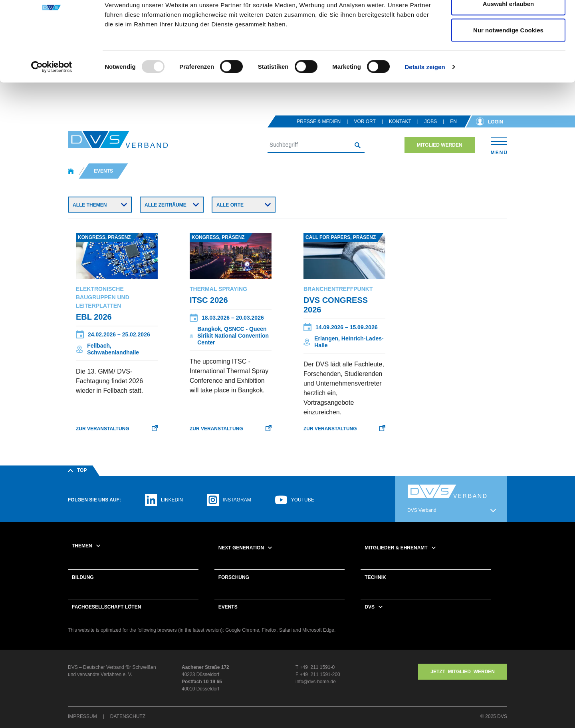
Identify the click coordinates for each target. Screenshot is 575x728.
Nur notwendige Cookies (508, 73)
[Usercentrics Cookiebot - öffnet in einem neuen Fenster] (52, 110)
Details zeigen (425, 110)
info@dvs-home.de (316, 692)
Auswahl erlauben (508, 47)
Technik (375, 588)
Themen (82, 556)
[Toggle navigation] (499, 155)
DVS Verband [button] (422, 521)
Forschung (234, 588)
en (453, 132)
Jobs (431, 132)
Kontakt (400, 132)
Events (228, 617)
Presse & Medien (319, 132)
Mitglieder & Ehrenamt (396, 558)
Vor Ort (365, 132)
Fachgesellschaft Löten (106, 617)
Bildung (83, 588)
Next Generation (241, 558)
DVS (370, 617)
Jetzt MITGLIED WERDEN (463, 682)
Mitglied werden (440, 155)
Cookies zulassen (508, 21)
